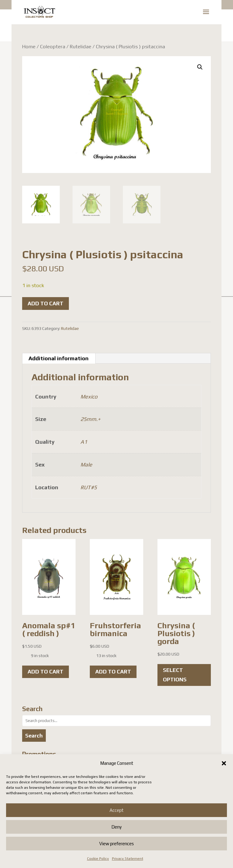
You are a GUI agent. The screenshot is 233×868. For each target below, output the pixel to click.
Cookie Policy (98, 859)
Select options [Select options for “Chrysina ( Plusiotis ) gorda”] (175, 675)
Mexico (89, 397)
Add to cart (46, 303)
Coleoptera (53, 46)
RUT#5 (89, 487)
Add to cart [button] (46, 671)
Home (29, 46)
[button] (224, 763)
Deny (116, 827)
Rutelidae (81, 46)
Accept (116, 810)
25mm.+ (90, 419)
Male (86, 465)
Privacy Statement (128, 859)
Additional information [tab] (59, 358)
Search (34, 736)
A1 (84, 442)
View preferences (116, 844)
